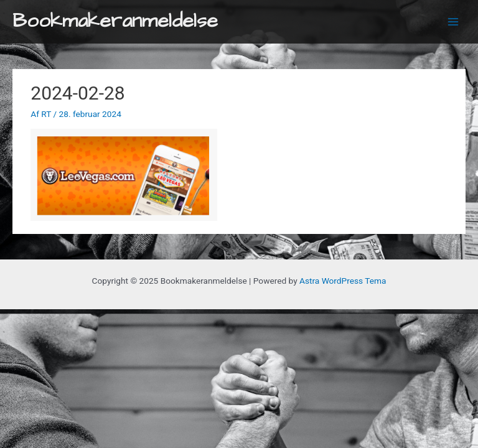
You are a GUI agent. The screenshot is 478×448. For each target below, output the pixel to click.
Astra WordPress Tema (343, 281)
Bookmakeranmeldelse (115, 21)
